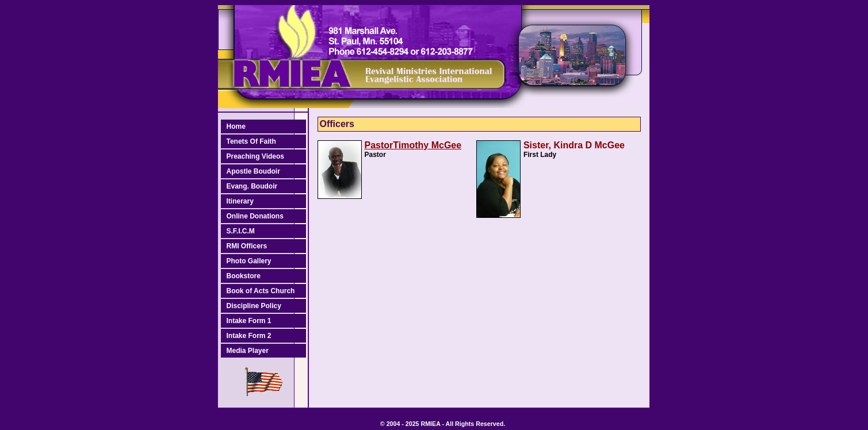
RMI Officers (247, 246)
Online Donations (255, 216)
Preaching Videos (255, 156)
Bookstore (244, 276)
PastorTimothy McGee (413, 145)
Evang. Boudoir (252, 186)
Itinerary (240, 201)
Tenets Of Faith (251, 141)
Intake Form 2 (249, 336)
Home (236, 126)
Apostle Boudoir (253, 171)
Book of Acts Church (261, 291)
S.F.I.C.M (241, 231)
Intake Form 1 (249, 321)
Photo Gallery (249, 261)
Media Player (248, 351)
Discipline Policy (254, 306)
